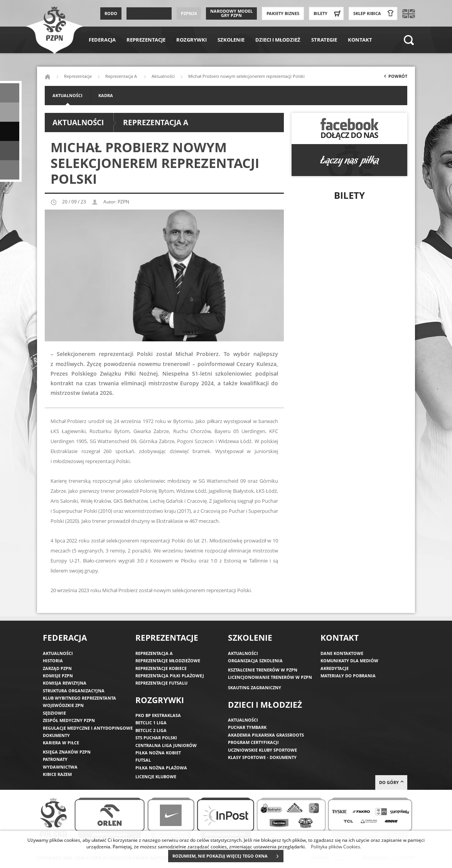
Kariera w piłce (61, 743)
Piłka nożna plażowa (161, 768)
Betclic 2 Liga (151, 730)
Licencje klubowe (156, 776)
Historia (53, 661)
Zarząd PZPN (57, 668)
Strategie (324, 40)
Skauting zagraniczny (255, 688)
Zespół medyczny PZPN (69, 720)
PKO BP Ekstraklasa (158, 715)
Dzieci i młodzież (278, 40)
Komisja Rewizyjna (65, 683)
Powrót (395, 78)
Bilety (328, 13)
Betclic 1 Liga (151, 723)
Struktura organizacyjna (74, 691)
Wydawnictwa (60, 767)
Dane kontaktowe (342, 653)
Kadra (106, 95)
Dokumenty (56, 735)
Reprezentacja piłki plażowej (170, 676)
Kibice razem (57, 774)
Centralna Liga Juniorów (166, 745)
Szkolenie (231, 40)
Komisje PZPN (58, 676)
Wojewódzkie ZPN (63, 705)
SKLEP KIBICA (375, 13)
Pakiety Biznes (283, 13)
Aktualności (163, 76)
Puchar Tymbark (247, 727)
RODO (111, 13)
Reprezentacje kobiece (161, 668)
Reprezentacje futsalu (161, 683)
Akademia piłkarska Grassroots (266, 735)
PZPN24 (189, 13)
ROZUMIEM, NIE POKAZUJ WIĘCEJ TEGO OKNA (228, 856)
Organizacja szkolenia (255, 661)
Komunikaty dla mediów (349, 661)
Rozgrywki (191, 40)
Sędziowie (54, 713)
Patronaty (55, 759)
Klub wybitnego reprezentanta (79, 698)
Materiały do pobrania (348, 676)
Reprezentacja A (122, 76)
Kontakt (360, 40)
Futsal (143, 760)
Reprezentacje (146, 40)
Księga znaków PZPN (67, 752)
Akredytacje (335, 668)
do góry (391, 782)
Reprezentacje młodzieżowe (168, 661)
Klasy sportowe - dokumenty (262, 757)
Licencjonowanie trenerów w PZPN (270, 677)
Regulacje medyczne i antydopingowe (88, 728)
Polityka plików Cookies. (336, 846)
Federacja (102, 40)
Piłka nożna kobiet (158, 753)
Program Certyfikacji (253, 742)
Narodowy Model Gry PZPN (231, 13)
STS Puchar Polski (156, 738)
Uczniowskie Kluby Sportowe (262, 750)
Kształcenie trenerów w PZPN (263, 670)
